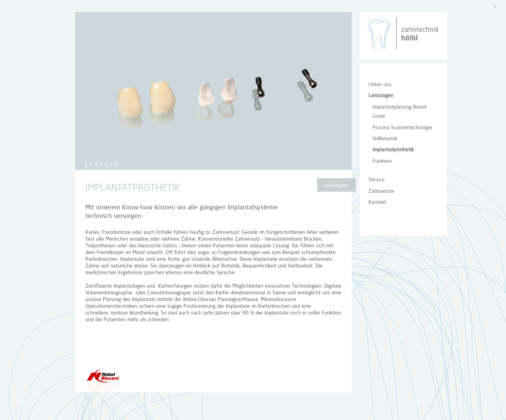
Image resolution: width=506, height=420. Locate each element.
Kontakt (377, 202)
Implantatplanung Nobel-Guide (400, 112)
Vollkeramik (385, 139)
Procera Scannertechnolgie (402, 128)
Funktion (382, 161)
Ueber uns (380, 85)
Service (377, 180)
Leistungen (381, 96)
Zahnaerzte (381, 191)
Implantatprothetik (393, 150)
